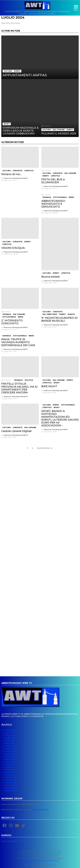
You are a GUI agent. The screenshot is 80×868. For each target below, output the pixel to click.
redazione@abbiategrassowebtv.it (15, 841)
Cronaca (47, 197)
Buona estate (51, 277)
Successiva (43, 448)
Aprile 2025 (10, 741)
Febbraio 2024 (11, 777)
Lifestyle (29, 171)
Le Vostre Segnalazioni (47, 865)
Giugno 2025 (10, 736)
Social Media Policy (52, 860)
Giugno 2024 (10, 767)
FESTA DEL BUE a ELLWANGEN (53, 181)
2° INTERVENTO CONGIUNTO (12, 322)
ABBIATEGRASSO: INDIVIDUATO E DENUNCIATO (53, 204)
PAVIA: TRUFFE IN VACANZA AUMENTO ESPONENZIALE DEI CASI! (18, 342)
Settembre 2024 (11, 759)
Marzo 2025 (10, 743)
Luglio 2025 (10, 733)
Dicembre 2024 (11, 751)
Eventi (17, 71)
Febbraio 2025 (11, 746)
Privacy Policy (27, 860)
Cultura (8, 71)
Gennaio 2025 (11, 749)
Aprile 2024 (10, 772)
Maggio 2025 (10, 738)
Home (27, 865)
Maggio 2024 (10, 770)
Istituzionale (60, 197)
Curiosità (17, 171)
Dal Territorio (50, 314)
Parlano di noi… (11, 174)
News (71, 197)
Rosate (71, 314)
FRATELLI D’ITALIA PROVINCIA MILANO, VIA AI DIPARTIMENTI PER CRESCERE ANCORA (19, 388)
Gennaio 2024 (11, 780)
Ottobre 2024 (10, 757)
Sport (7, 124)
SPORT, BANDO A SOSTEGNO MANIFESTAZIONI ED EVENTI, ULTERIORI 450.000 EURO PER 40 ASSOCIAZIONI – (60, 418)
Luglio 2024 (10, 764)
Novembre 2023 (11, 785)
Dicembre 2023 (11, 783)
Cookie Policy (38, 860)
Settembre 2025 (11, 730)
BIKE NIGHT (49, 386)
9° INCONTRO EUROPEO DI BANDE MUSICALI (59, 319)
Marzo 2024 (10, 775)
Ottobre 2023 (10, 788)
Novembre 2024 (11, 754)
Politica (29, 380)
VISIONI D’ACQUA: (13, 248)
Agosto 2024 (10, 762)
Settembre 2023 (11, 791)
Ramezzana (41, 810)
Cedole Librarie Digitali (16, 431)
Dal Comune (59, 130)
